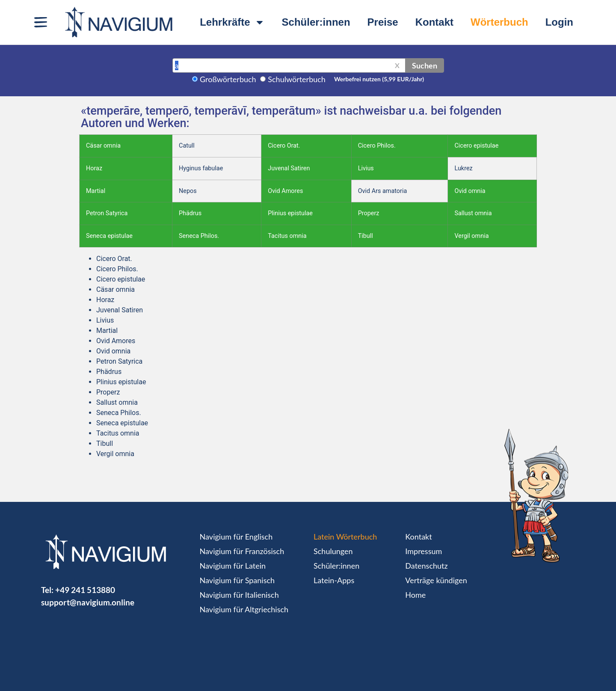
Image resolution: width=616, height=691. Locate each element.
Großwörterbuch (228, 79)
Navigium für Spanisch (237, 580)
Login (559, 22)
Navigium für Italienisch (239, 595)
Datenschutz (426, 566)
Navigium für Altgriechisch (244, 609)
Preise (383, 22)
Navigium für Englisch (236, 537)
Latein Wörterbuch (345, 537)
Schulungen (333, 551)
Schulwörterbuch (297, 79)
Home (415, 595)
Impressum (423, 551)
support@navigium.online (88, 602)
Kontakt (434, 22)
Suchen (425, 65)
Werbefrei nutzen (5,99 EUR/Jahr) (379, 79)
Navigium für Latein (233, 566)
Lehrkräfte (232, 22)
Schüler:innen (316, 22)
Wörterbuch (499, 22)
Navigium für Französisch (242, 551)
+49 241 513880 (85, 590)
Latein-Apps (334, 580)
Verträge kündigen (436, 580)
